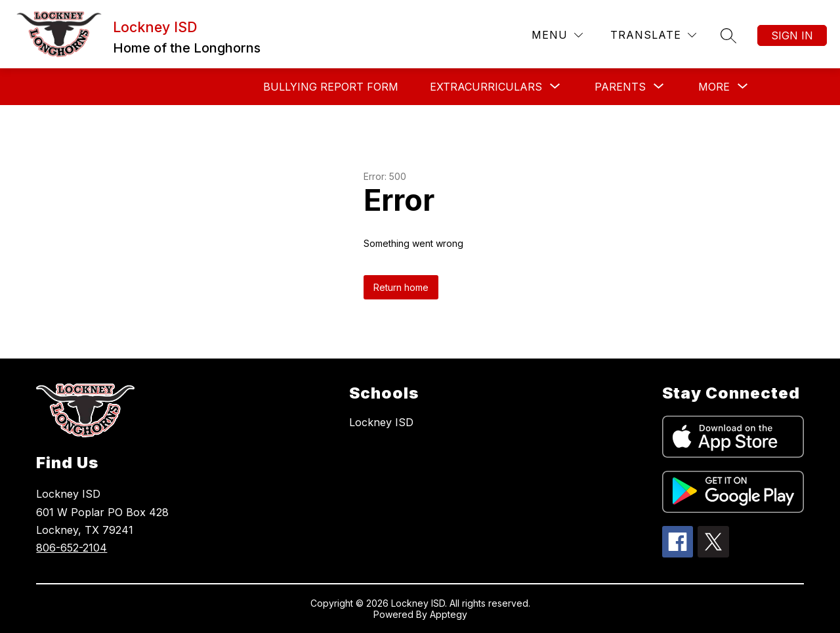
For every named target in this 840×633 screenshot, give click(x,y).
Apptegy (449, 614)
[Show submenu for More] (714, 87)
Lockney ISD (381, 422)
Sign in (792, 35)
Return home (401, 287)
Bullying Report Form (331, 87)
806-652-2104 (72, 548)
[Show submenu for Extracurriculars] (486, 87)
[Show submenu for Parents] (620, 87)
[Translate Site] (653, 35)
